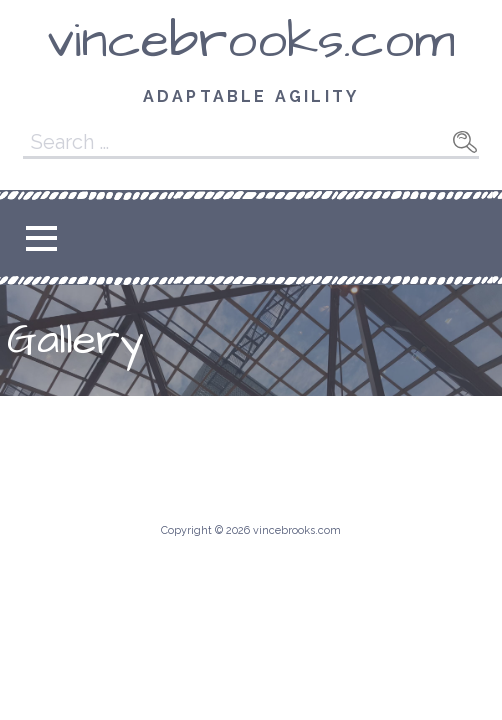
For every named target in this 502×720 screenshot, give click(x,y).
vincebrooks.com (251, 41)
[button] (41, 238)
